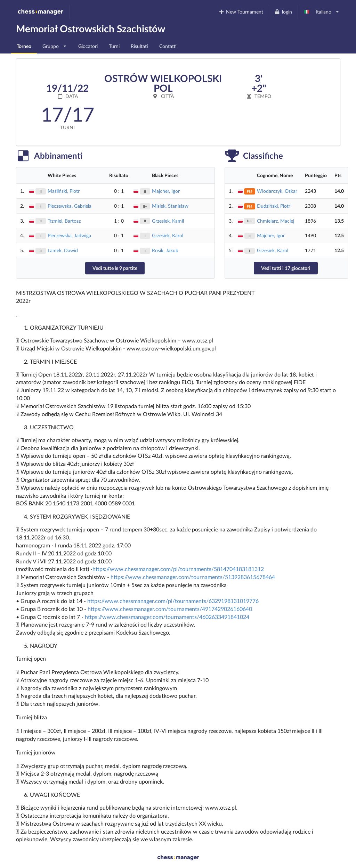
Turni (114, 46)
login (283, 12)
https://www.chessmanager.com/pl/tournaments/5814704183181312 (178, 569)
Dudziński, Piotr (274, 206)
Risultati (139, 46)
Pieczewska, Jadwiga (69, 235)
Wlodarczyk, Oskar (277, 191)
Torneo (24, 46)
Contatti (168, 46)
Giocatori (88, 46)
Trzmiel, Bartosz (64, 221)
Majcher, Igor (166, 191)
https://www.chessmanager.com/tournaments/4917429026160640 (170, 609)
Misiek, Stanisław (170, 206)
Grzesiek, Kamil (168, 221)
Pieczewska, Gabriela (70, 206)
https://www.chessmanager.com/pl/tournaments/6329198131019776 (173, 601)
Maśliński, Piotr (64, 191)
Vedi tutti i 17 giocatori (286, 268)
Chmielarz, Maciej (276, 221)
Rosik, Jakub (165, 250)
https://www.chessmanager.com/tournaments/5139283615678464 (193, 577)
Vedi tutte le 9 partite (115, 268)
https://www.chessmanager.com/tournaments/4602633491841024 (167, 617)
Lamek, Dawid (63, 250)
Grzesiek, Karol (168, 235)
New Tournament (241, 12)
